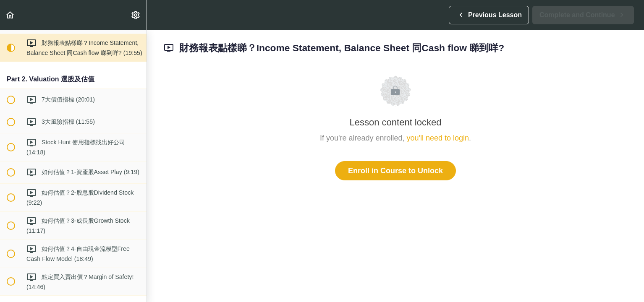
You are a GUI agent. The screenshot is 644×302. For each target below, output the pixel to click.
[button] (10, 15)
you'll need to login (438, 138)
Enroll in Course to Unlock (395, 171)
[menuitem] (136, 15)
